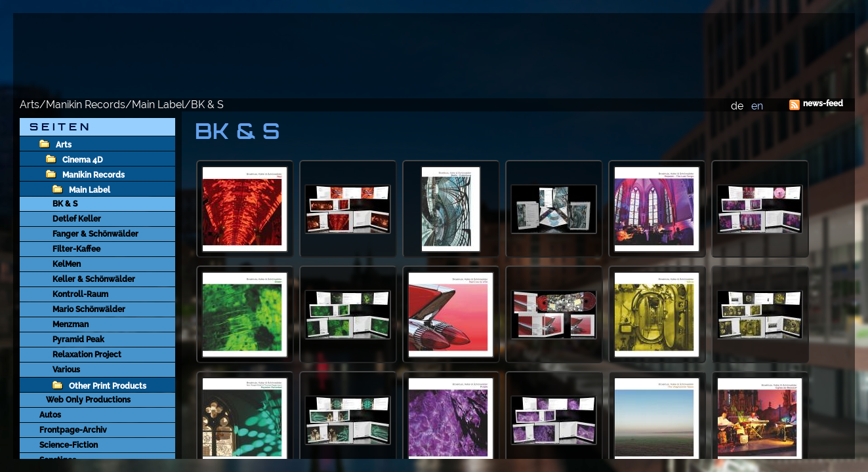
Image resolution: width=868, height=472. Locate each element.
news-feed (823, 104)
